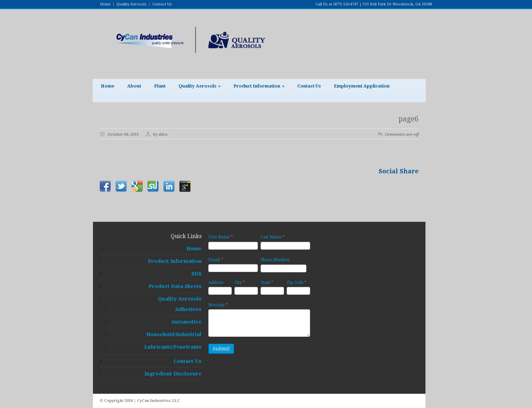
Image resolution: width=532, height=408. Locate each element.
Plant (160, 86)
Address (216, 283)
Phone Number (275, 260)
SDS (196, 274)
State (267, 282)
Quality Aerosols (131, 4)
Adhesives (188, 309)
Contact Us (162, 4)
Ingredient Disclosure (173, 374)
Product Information (259, 86)
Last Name (273, 237)
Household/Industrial (174, 334)
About (134, 86)
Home (105, 4)
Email (216, 260)
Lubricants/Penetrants (173, 347)
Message (218, 305)
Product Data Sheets (175, 286)
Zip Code (297, 282)
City (240, 282)
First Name (221, 237)
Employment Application (362, 86)
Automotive (186, 322)
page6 (409, 119)
